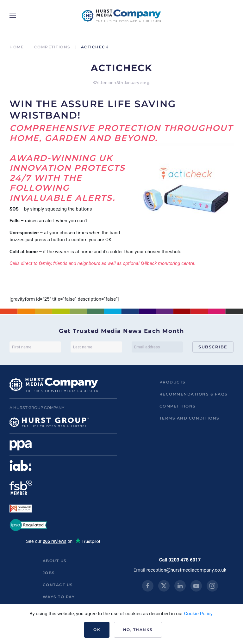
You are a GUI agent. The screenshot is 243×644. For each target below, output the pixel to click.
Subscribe (213, 347)
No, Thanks (138, 630)
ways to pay (59, 597)
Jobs (49, 573)
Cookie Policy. (199, 614)
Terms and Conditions (190, 418)
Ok (97, 630)
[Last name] (96, 347)
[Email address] (157, 347)
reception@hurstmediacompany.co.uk (187, 570)
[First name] (35, 347)
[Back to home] (121, 16)
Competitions (178, 406)
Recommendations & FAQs (194, 394)
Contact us (58, 585)
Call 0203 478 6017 (180, 560)
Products (173, 382)
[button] (13, 16)
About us (55, 561)
